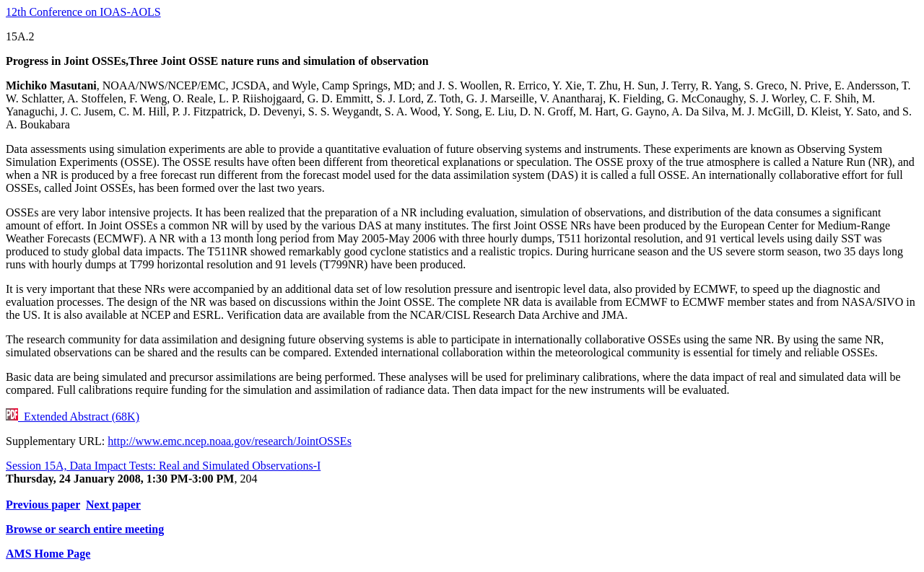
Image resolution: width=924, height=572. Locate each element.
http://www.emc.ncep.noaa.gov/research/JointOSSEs (230, 441)
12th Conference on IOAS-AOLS (83, 12)
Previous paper (43, 505)
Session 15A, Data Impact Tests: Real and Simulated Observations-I (163, 466)
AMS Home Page (48, 554)
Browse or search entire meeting (85, 529)
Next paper (113, 505)
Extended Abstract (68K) (73, 417)
